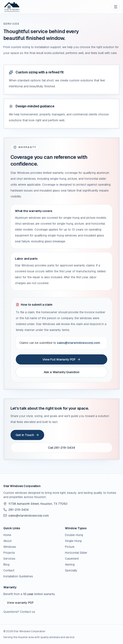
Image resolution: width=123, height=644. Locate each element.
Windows (10, 547)
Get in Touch (27, 435)
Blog (6, 564)
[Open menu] (116, 7)
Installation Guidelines (18, 576)
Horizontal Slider (76, 553)
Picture (70, 547)
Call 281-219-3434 (61, 448)
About (7, 541)
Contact (9, 570)
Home (7, 535)
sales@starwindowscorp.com (79, 343)
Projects (9, 553)
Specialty (71, 570)
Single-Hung (73, 541)
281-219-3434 (16, 510)
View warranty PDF (20, 603)
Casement (72, 559)
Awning (70, 564)
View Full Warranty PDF (62, 359)
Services (9, 559)
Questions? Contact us (19, 612)
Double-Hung (74, 535)
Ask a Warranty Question (61, 372)
